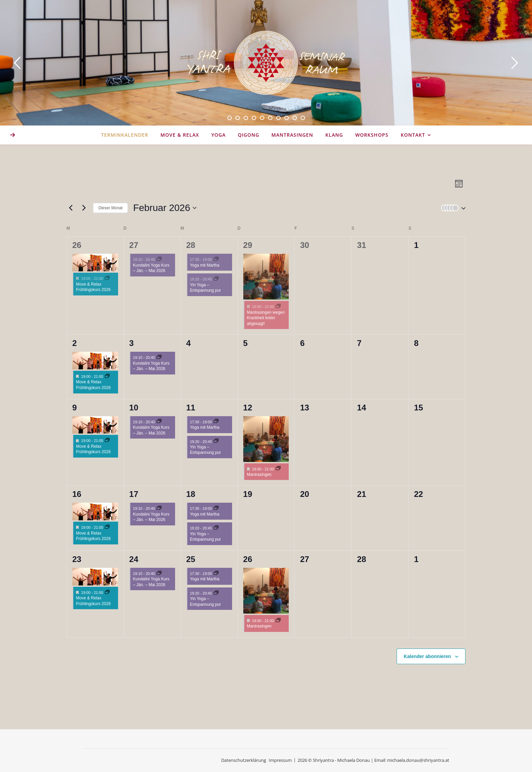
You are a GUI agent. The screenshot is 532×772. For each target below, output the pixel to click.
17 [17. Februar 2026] (134, 494)
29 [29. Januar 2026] (248, 245)
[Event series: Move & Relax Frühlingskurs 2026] (107, 278)
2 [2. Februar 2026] (74, 343)
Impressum (280, 760)
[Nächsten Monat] (84, 208)
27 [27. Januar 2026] (134, 245)
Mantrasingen (292, 135)
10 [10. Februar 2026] (134, 408)
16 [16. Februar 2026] (77, 494)
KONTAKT (413, 135)
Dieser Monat (110, 208)
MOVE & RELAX (180, 135)
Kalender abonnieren (427, 656)
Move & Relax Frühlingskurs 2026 (93, 287)
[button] (452, 208)
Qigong (249, 135)
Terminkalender (125, 135)
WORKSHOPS (372, 135)
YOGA (218, 135)
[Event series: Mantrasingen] (278, 307)
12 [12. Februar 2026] (248, 408)
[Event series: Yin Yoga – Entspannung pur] (216, 279)
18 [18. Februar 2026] (191, 494)
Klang (334, 135)
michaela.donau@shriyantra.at (418, 760)
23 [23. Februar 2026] (77, 559)
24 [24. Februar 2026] (134, 559)
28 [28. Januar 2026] (191, 245)
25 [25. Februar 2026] (191, 559)
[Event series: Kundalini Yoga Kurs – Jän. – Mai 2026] (159, 259)
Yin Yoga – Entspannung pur (205, 288)
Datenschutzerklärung (244, 760)
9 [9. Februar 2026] (74, 408)
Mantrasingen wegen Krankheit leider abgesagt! (266, 318)
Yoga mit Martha (205, 265)
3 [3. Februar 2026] (131, 343)
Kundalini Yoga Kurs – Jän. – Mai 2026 (151, 268)
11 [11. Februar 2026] (191, 408)
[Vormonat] (71, 208)
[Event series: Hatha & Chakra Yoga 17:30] (216, 259)
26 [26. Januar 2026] (77, 245)
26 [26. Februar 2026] (248, 559)
